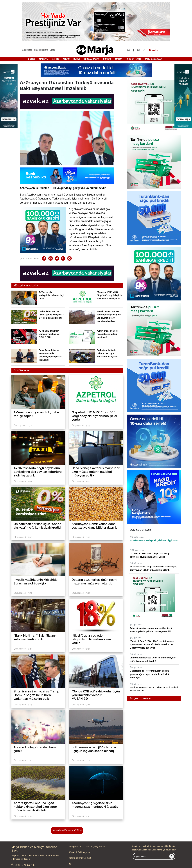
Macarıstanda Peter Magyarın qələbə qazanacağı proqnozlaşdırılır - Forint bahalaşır (149, 674)
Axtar (153, 50)
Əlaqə (53, 50)
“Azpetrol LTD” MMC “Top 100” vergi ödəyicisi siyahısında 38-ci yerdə (110, 295)
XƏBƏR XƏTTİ (134, 59)
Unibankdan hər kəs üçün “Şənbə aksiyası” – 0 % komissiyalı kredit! (51, 315)
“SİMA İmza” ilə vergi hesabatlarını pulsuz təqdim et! (108, 334)
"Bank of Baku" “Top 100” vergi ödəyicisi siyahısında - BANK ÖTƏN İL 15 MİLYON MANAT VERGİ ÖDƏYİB (152, 645)
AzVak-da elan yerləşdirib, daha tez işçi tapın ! (51, 295)
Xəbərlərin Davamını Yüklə (67, 830)
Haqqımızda (26, 50)
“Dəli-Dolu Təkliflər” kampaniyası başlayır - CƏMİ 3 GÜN (50, 334)
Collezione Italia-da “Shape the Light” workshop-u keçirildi (107, 353)
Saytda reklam (41, 50)
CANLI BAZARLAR (153, 59)
